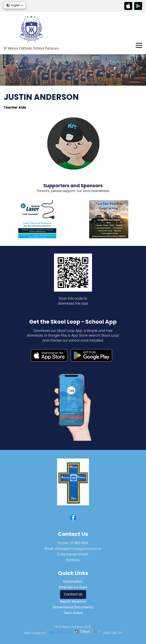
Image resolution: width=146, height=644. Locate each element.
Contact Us (73, 594)
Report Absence (73, 602)
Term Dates (73, 613)
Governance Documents (73, 607)
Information (73, 582)
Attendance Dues (73, 587)
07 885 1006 (79, 543)
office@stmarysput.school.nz (78, 549)
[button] (15, 5)
